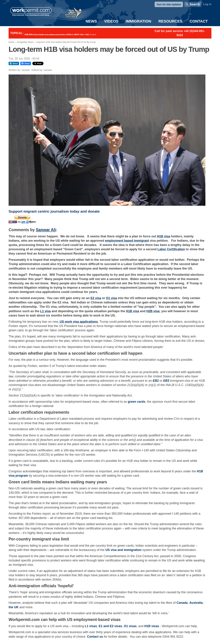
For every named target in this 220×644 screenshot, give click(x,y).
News (91, 21)
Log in (207, 4)
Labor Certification (171, 249)
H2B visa (153, 311)
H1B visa (163, 236)
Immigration (138, 21)
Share (14, 63)
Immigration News (25, 42)
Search (195, 4)
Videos (111, 21)
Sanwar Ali (46, 230)
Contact (199, 21)
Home (11, 42)
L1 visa (45, 311)
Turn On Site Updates (169, 4)
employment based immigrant (127, 241)
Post (38, 63)
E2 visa (96, 298)
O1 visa (112, 298)
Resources (170, 21)
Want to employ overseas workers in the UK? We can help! (60, 35)
